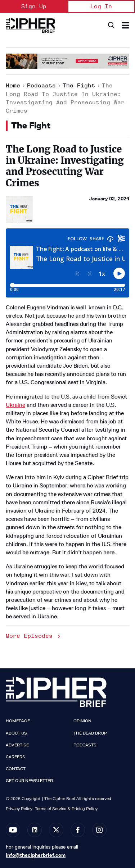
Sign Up (34, 6)
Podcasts (41, 85)
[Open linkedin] (35, 830)
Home (13, 85)
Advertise (17, 745)
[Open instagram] (99, 830)
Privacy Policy (19, 808)
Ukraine (15, 405)
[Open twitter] (56, 830)
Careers (15, 757)
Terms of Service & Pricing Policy (66, 808)
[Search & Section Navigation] (125, 25)
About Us (16, 733)
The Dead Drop (90, 733)
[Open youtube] (13, 830)
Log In (101, 6)
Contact (16, 769)
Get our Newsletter (29, 781)
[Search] (111, 25)
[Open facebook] (78, 830)
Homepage (18, 721)
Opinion (82, 721)
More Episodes (34, 636)
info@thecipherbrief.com (36, 855)
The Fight (79, 85)
